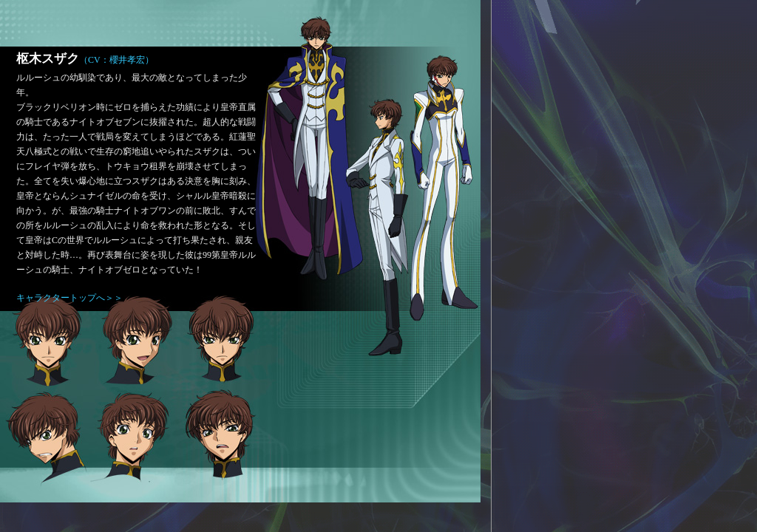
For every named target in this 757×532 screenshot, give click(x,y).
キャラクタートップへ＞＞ (69, 298)
